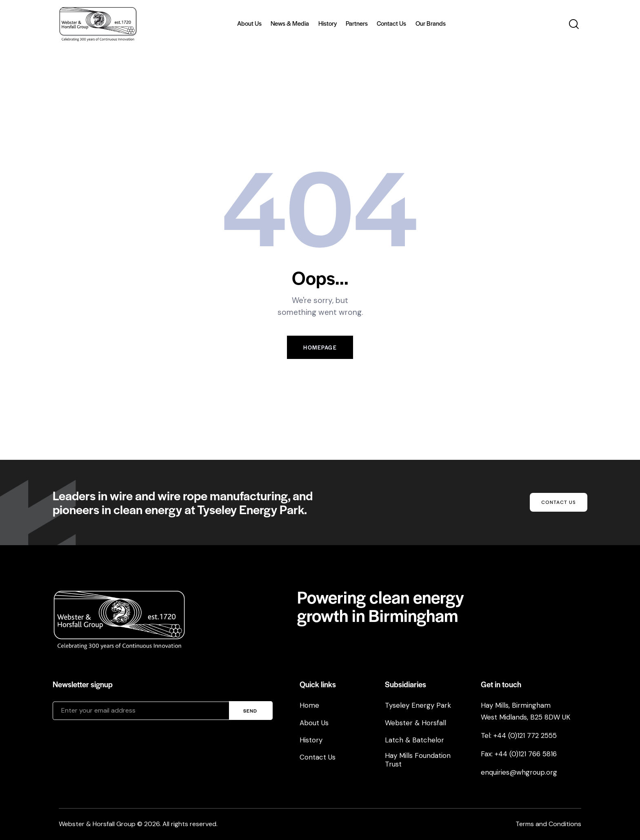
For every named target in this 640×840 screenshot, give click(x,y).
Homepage (320, 347)
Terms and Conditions (548, 824)
